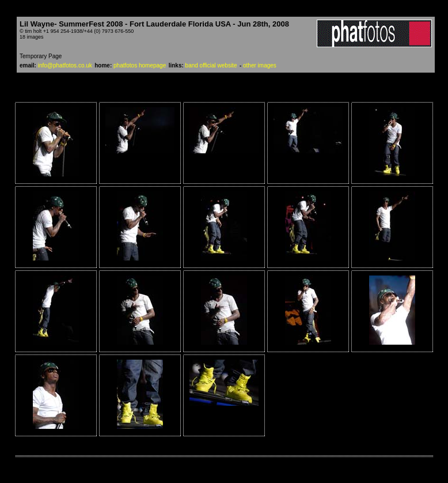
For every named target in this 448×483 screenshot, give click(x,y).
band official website (211, 65)
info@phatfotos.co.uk (65, 65)
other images (260, 65)
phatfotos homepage (140, 65)
